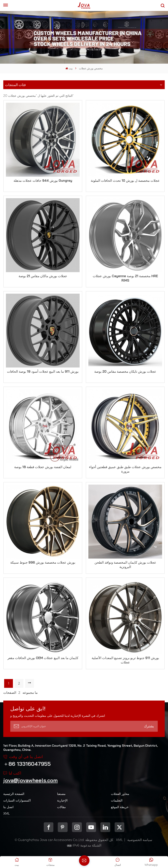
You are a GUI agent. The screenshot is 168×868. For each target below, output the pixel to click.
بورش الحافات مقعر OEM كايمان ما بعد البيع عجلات (43, 658)
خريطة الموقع (120, 807)
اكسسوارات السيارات (17, 800)
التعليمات (117, 800)
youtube (91, 827)
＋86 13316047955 (27, 764)
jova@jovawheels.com (31, 780)
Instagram (77, 827)
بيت (69, 68)
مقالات (61, 807)
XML (6, 814)
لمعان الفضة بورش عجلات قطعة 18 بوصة (43, 467)
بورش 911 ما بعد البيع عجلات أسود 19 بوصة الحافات (43, 371)
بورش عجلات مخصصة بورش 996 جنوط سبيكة (43, 562)
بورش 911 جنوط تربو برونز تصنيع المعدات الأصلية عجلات (125, 660)
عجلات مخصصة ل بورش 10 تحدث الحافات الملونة (125, 181)
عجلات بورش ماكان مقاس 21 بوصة (43, 276)
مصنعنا (61, 794)
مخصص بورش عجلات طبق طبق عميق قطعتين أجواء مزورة (125, 469)
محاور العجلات (120, 794)
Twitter (120, 827)
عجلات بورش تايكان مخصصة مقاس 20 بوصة (125, 371)
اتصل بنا (8, 807)
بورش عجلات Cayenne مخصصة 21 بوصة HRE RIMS (125, 278)
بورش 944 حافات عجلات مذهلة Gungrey (43, 181)
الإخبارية (62, 800)
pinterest (63, 827)
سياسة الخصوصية (140, 840)
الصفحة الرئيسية (14, 794)
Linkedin (105, 827)
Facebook (49, 827)
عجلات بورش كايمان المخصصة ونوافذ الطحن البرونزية (125, 565)
